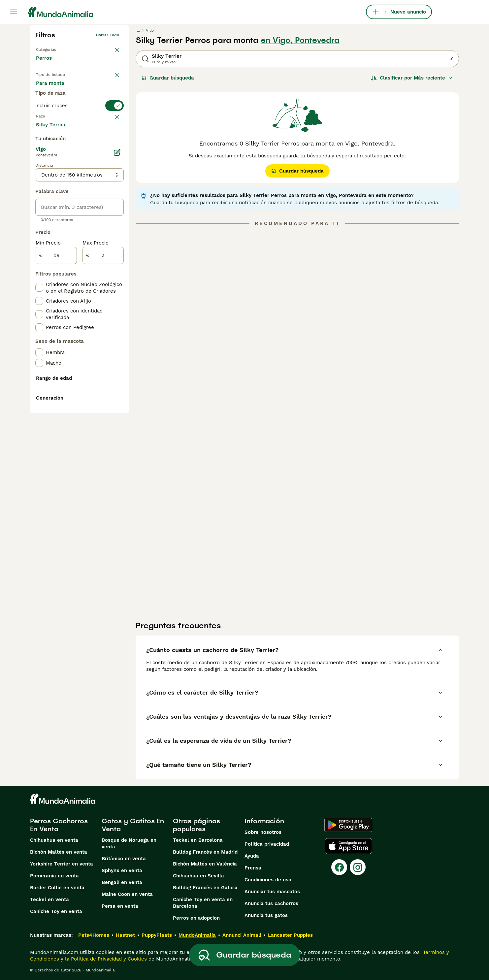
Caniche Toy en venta (56, 911)
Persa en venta (120, 906)
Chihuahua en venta (54, 840)
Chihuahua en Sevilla (198, 876)
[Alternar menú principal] (14, 12)
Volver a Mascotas (54, 48)
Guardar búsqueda (168, 78)
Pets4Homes (94, 935)
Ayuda (252, 856)
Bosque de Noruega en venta (129, 843)
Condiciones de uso (268, 880)
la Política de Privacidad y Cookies (105, 959)
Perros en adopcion (196, 918)
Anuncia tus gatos (266, 915)
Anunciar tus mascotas (272, 892)
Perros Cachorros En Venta (59, 825)
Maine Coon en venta (127, 894)
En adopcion (92, 90)
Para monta (55, 106)
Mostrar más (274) (63, 281)
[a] (103, 412)
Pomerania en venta (54, 876)
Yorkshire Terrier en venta (62, 864)
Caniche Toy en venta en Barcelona (203, 903)
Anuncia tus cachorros (271, 903)
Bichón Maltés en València (205, 864)
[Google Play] (348, 825)
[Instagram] (358, 867)
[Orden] (412, 78)
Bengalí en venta (122, 882)
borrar (113, 144)
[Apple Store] (348, 846)
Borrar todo (108, 35)
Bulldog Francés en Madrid (205, 852)
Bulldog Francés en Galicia (205, 888)
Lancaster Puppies (290, 935)
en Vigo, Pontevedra (300, 40)
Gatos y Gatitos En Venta (133, 825)
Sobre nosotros (263, 832)
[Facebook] (339, 867)
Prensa (253, 868)
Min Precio (48, 400)
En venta (52, 90)
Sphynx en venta (122, 870)
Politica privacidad (267, 844)
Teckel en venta (49, 899)
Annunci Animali (242, 935)
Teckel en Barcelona (198, 840)
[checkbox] (39, 176)
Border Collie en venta (57, 888)
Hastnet (125, 935)
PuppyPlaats (157, 935)
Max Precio (96, 400)
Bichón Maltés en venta (59, 852)
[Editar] (117, 310)
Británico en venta (124, 859)
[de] (56, 412)
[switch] (80, 131)
